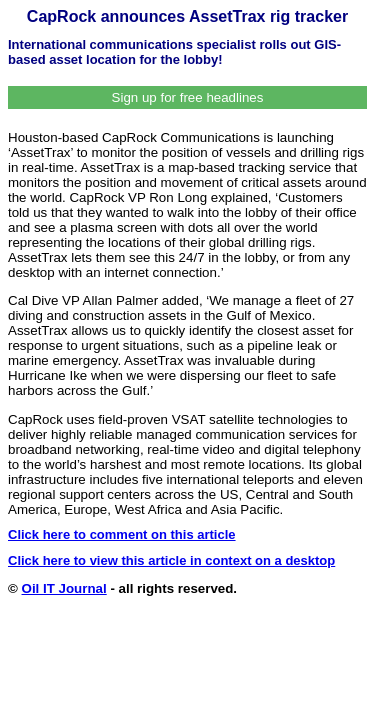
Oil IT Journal (64, 588)
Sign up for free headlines (188, 97)
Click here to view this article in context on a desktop (171, 560)
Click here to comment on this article (122, 534)
